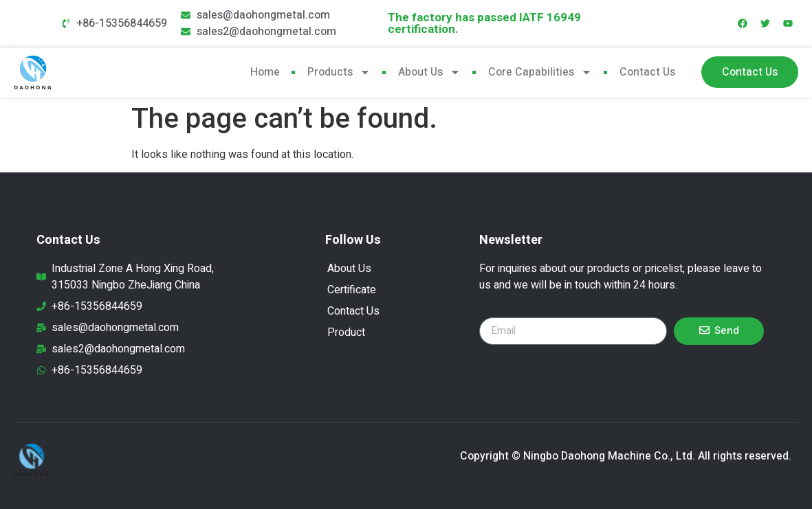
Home (265, 72)
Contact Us (647, 72)
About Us (429, 72)
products (339, 72)
